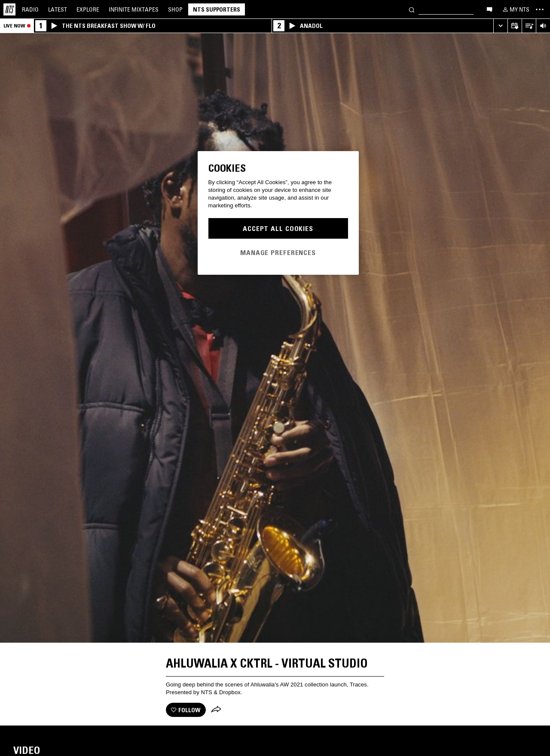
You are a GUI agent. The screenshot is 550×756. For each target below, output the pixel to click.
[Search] (412, 9)
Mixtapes (134, 9)
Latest (58, 9)
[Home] (9, 9)
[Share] (216, 710)
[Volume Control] (543, 26)
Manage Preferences (278, 252)
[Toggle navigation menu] (540, 9)
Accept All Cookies (278, 228)
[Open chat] (489, 9)
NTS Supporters (217, 9)
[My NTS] (515, 9)
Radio (30, 9)
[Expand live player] (500, 26)
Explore (88, 9)
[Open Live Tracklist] (529, 26)
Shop (175, 9)
